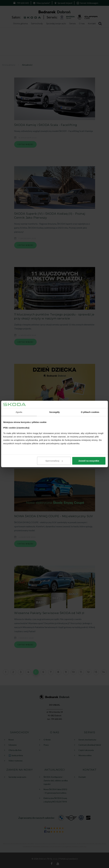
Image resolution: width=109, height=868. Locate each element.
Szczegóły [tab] (54, 412)
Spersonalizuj (54, 461)
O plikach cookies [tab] (90, 412)
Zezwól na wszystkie (89, 461)
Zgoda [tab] (19, 412)
